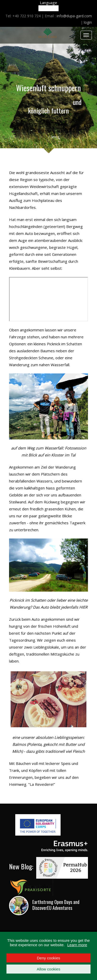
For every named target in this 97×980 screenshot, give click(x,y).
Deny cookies (48, 958)
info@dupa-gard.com (74, 16)
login (88, 22)
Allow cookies (48, 969)
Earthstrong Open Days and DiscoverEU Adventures (56, 905)
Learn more (77, 945)
